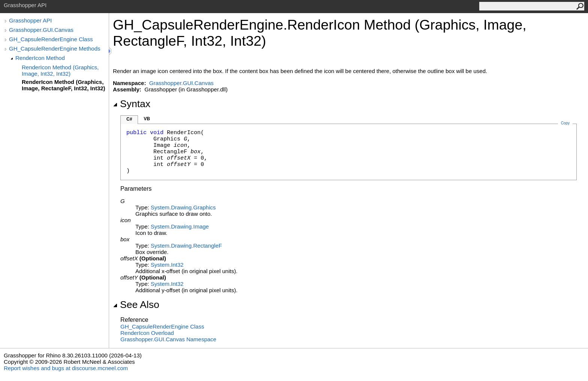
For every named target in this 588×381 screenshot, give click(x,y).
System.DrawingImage (180, 226)
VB (147, 119)
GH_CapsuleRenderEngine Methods (55, 49)
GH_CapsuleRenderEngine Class (51, 39)
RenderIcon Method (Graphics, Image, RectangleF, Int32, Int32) (64, 85)
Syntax (132, 104)
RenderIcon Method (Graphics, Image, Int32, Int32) (60, 70)
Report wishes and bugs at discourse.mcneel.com (66, 368)
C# (129, 119)
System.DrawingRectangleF (186, 246)
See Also (136, 305)
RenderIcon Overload (147, 333)
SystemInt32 (167, 265)
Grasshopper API (30, 20)
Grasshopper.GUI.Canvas (41, 30)
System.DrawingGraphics (183, 207)
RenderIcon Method (40, 58)
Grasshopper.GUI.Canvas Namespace (168, 339)
